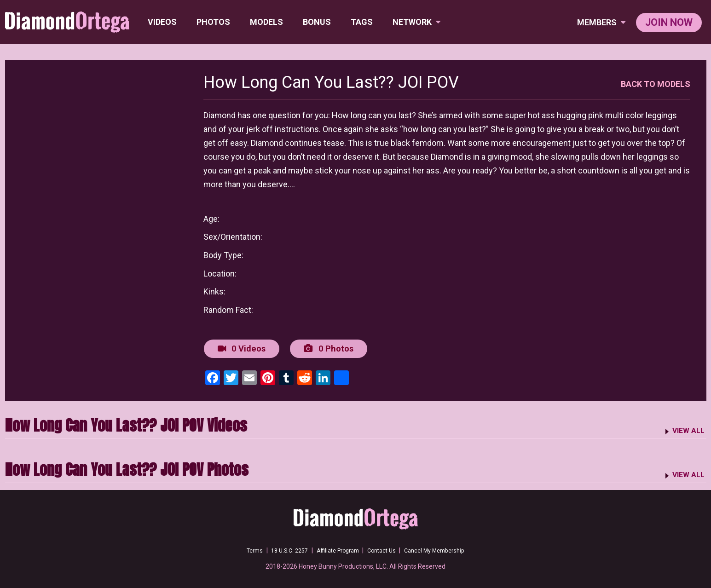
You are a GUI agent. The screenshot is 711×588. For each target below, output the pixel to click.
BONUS (318, 22)
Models (268, 22)
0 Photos (326, 348)
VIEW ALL (687, 429)
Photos (215, 22)
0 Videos (240, 348)
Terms (243, 549)
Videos (164, 22)
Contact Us (385, 549)
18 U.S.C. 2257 (282, 549)
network (418, 22)
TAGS (363, 22)
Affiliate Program (336, 549)
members (601, 22)
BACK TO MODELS (656, 84)
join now (669, 22)
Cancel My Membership (444, 549)
